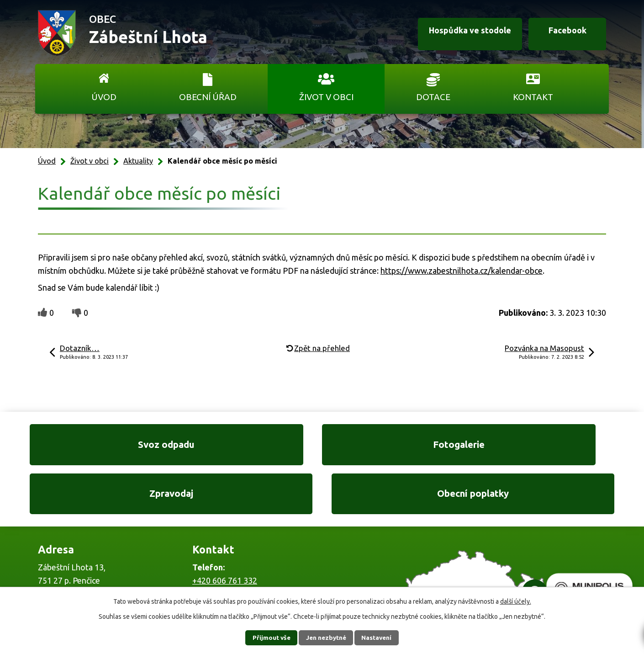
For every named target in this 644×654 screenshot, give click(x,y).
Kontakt (533, 97)
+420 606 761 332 (225, 536)
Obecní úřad (208, 97)
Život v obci (326, 97)
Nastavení (380, 638)
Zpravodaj (398, 447)
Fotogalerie (246, 447)
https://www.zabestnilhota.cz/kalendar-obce (462, 271)
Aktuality (138, 161)
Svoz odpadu (94, 447)
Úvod (104, 97)
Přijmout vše (267, 638)
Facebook (563, 33)
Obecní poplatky (550, 447)
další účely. (516, 601)
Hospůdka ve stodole (461, 33)
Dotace (433, 97)
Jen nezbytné (326, 638)
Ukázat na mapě (441, 555)
